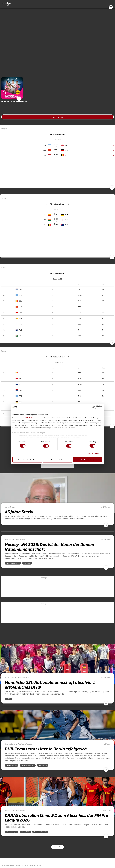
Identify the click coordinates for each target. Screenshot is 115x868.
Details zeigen (93, 454)
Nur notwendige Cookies (27, 460)
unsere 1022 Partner (27, 418)
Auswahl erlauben (57, 460)
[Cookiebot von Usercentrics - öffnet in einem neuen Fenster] (94, 407)
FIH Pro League (58, 117)
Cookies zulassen (88, 460)
